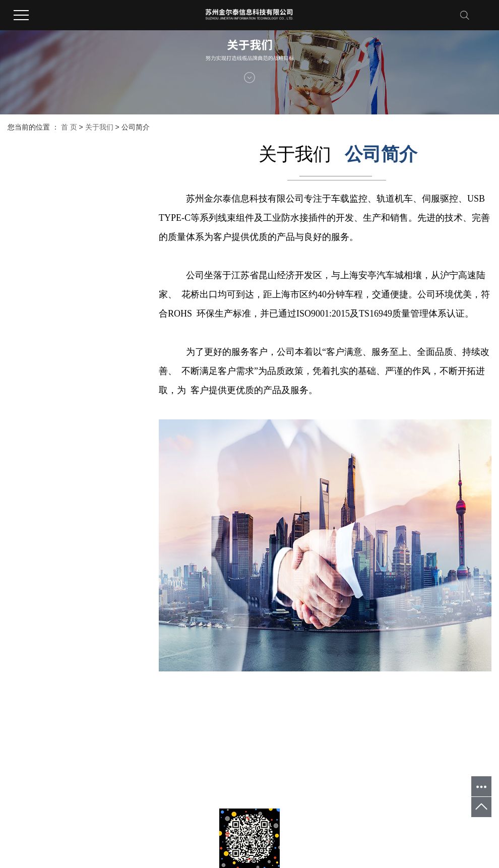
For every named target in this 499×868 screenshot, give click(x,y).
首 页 (69, 127)
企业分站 (20, 779)
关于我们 (99, 127)
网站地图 (49, 779)
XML (89, 779)
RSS (72, 779)
